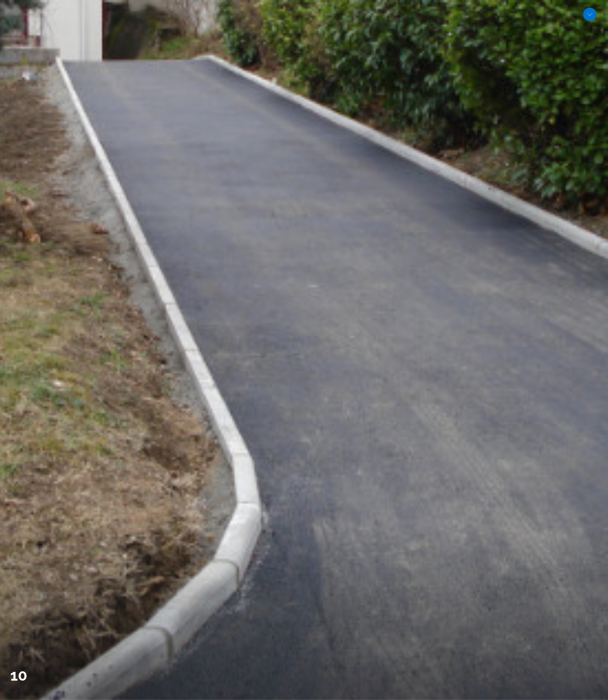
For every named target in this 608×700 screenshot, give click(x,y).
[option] (304, 350)
